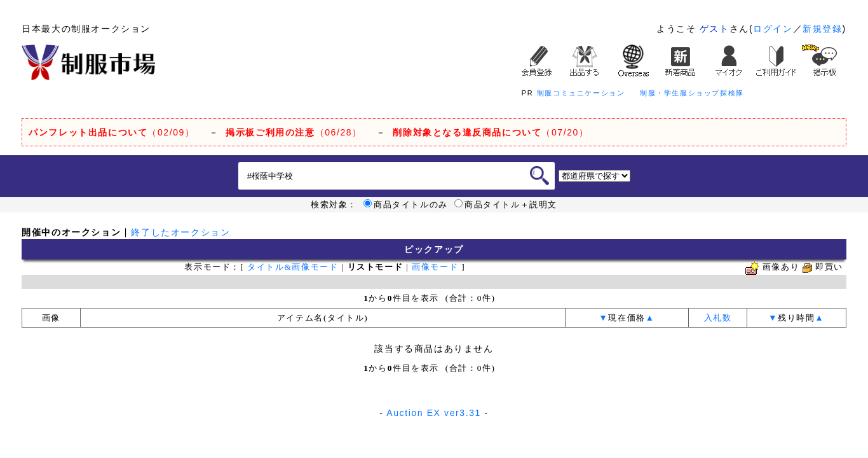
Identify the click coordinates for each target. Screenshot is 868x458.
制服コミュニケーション (581, 93)
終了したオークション (180, 232)
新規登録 (822, 29)
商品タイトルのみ (406, 205)
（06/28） (294, 132)
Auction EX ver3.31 (434, 413)
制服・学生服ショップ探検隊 (692, 93)
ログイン (773, 29)
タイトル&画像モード (293, 267)
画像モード (435, 267)
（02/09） (112, 132)
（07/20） (491, 132)
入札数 (718, 318)
